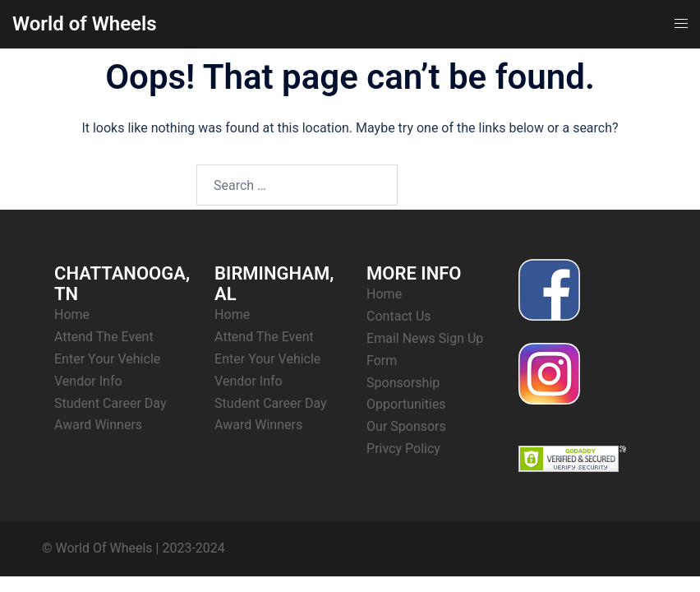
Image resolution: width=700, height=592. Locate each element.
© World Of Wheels (97, 548)
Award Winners (98, 425)
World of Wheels (85, 24)
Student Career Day (111, 403)
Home (72, 314)
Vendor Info (88, 381)
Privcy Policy (403, 449)
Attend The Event (104, 337)
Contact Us (399, 316)
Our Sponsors (406, 426)
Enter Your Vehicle (107, 359)
